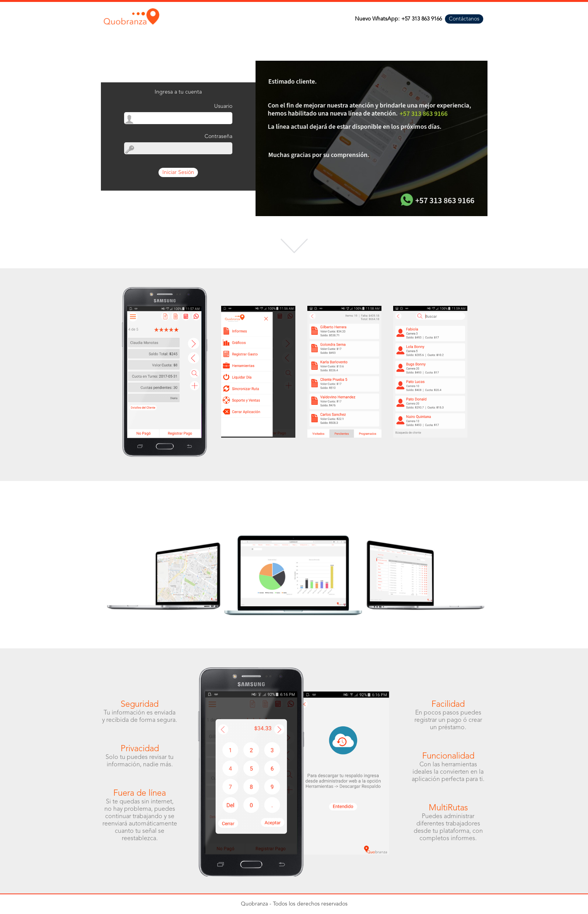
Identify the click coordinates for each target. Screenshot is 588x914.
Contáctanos (464, 19)
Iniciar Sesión (178, 172)
